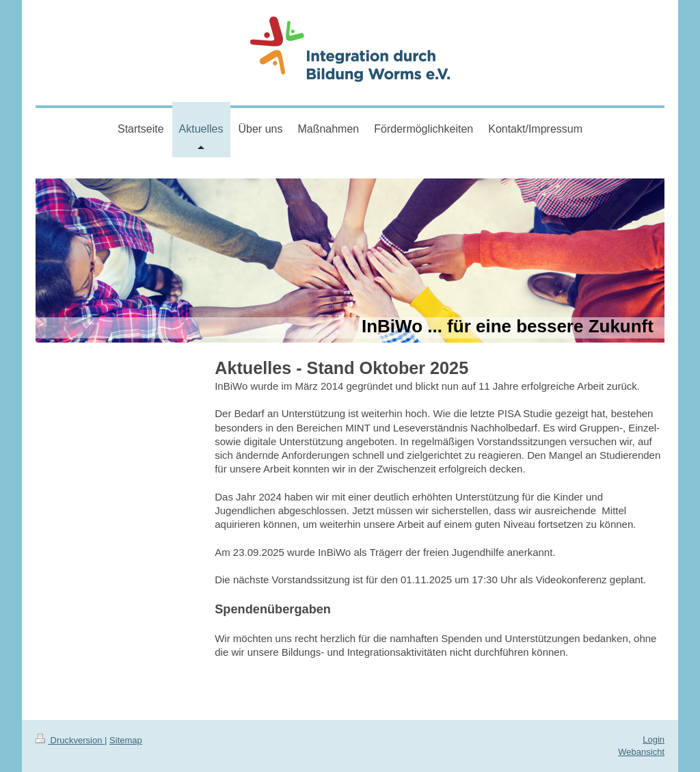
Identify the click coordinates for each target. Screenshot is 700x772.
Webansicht (641, 752)
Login (654, 740)
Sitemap (126, 740)
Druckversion (70, 740)
